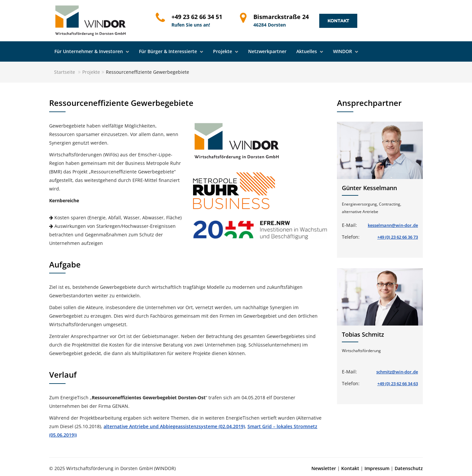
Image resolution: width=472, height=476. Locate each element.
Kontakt (338, 21)
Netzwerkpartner (267, 51)
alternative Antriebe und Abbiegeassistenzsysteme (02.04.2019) (174, 426)
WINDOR (343, 51)
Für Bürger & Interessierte (169, 51)
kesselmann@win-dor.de (393, 225)
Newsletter (324, 468)
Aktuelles (307, 51)
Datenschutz (409, 468)
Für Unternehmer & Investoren (89, 51)
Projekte (223, 51)
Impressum (377, 468)
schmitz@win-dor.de (397, 372)
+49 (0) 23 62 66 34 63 (398, 384)
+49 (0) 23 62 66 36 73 (398, 237)
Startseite (65, 72)
